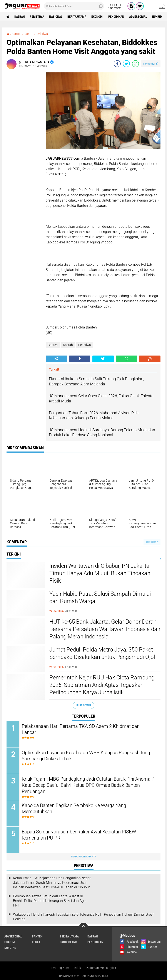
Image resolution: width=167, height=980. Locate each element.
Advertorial (138, 17)
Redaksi (78, 968)
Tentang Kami (60, 968)
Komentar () (151, 64)
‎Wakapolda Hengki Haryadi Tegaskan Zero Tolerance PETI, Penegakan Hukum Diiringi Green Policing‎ (84, 917)
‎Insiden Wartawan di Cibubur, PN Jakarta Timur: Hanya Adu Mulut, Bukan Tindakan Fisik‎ (100, 573)
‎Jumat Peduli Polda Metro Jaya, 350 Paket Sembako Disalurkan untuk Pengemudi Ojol (102, 653)
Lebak (36, 942)
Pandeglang (68, 942)
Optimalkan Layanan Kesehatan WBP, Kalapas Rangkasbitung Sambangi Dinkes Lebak (86, 756)
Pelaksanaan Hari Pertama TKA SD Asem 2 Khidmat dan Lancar (81, 729)
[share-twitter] (126, 64)
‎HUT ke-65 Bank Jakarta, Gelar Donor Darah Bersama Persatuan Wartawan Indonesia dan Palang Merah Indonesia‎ (105, 629)
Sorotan (10, 948)
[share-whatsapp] (135, 64)
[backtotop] (83, 927)
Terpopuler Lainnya (83, 857)
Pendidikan (116, 17)
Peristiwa (37, 17)
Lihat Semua (83, 705)
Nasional (56, 17)
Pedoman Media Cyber (101, 968)
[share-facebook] (117, 64)
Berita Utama (77, 17)
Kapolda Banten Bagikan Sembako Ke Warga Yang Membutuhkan (74, 809)
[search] (74, 6)
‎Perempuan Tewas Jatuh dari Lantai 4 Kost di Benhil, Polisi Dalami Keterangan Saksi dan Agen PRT (50, 901)
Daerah (20, 17)
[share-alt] (56, 359)
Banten (53, 345)
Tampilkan (152, 542)
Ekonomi (97, 17)
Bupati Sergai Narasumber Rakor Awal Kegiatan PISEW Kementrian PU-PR (79, 835)
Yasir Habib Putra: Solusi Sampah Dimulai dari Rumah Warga (100, 597)
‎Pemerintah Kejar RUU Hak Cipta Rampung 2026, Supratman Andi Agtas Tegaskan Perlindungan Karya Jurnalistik (102, 685)
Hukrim (157, 17)
